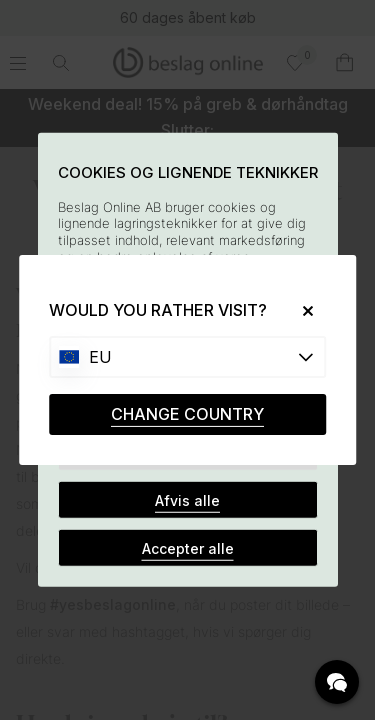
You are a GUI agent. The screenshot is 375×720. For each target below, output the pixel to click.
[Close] (300, 310)
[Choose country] (188, 357)
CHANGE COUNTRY (187, 414)
